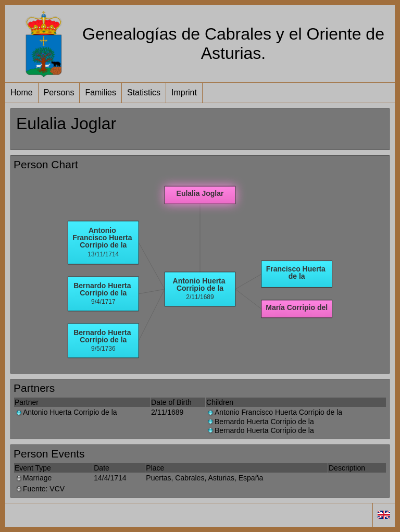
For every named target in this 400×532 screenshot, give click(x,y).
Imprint (184, 92)
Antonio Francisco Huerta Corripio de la (274, 412)
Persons (59, 92)
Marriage (33, 478)
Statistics (144, 92)
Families (101, 92)
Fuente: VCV (40, 489)
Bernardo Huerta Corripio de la (260, 422)
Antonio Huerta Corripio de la (66, 412)
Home (22, 92)
